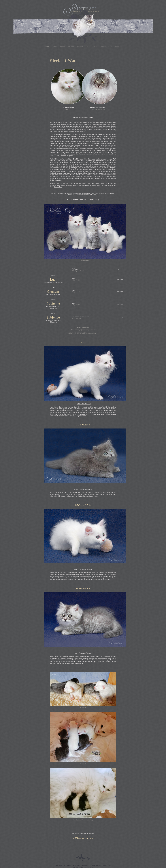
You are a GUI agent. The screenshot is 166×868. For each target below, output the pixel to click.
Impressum (107, 865)
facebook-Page (84, 185)
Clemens (53, 292)
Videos (96, 46)
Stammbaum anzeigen (83, 117)
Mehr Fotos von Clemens (84, 489)
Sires (55, 46)
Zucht (103, 46)
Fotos (88, 46)
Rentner (80, 46)
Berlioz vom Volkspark (98, 107)
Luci (53, 279)
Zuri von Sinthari (68, 107)
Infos (110, 46)
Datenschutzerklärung (92, 865)
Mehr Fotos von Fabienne (84, 653)
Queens (63, 46)
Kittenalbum (58, 187)
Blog (117, 46)
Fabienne (53, 317)
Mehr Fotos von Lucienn (83, 569)
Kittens (71, 46)
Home (47, 46)
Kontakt (77, 865)
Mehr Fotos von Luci (84, 404)
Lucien (52, 304)
